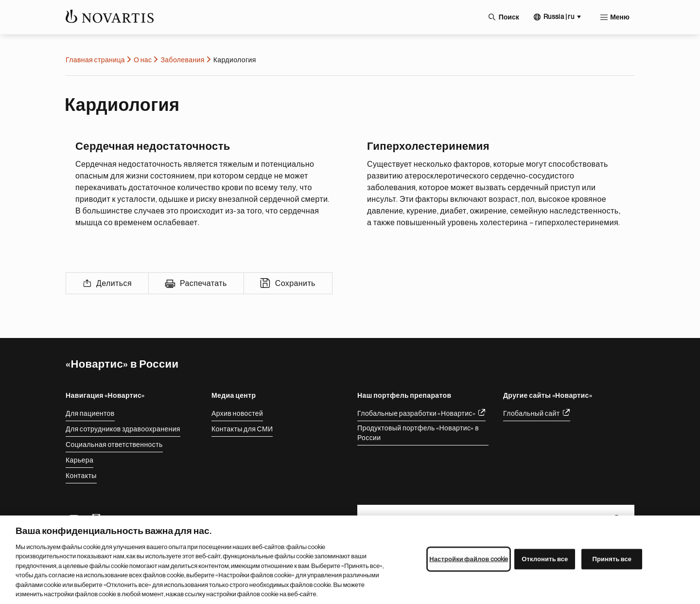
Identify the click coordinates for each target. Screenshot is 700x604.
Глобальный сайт (532, 413)
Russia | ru (559, 17)
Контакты (81, 476)
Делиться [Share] (114, 284)
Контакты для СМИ (242, 429)
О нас (143, 60)
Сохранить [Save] (295, 284)
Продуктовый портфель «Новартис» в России (418, 433)
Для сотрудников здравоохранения (123, 429)
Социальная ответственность (114, 444)
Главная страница (95, 60)
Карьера (79, 460)
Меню (620, 17)
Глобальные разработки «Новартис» (416, 413)
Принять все (612, 559)
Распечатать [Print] (203, 284)
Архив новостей (237, 413)
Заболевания (182, 60)
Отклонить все (545, 559)
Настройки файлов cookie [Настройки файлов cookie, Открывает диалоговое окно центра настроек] (469, 559)
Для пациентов (90, 413)
